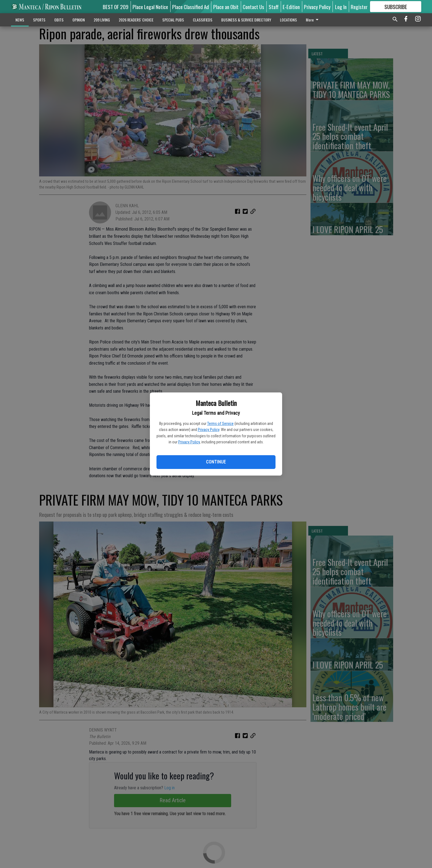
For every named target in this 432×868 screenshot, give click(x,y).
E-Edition (291, 7)
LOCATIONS (288, 20)
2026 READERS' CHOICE (136, 20)
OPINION (79, 20)
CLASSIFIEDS (203, 20)
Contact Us (253, 7)
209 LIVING (102, 20)
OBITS (59, 20)
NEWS (20, 20)
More (313, 20)
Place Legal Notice (150, 7)
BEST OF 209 (116, 7)
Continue (216, 462)
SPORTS (39, 20)
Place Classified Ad (191, 7)
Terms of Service (220, 424)
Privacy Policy (209, 430)
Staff (274, 7)
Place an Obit (226, 7)
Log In (341, 7)
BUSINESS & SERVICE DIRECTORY (246, 20)
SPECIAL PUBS (173, 20)
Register (359, 7)
